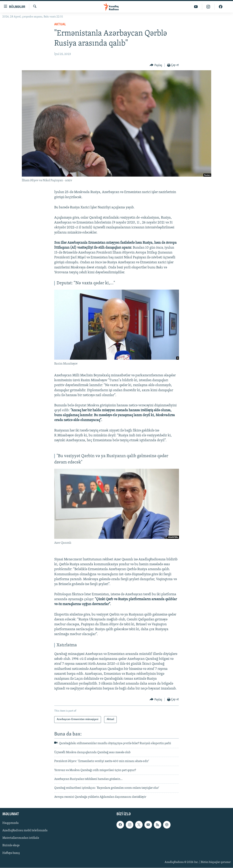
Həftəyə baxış (11, 853)
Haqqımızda (11, 823)
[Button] (156, 65)
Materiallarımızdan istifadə (21, 838)
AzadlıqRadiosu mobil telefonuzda (25, 831)
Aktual (60, 24)
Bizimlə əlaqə (11, 846)
